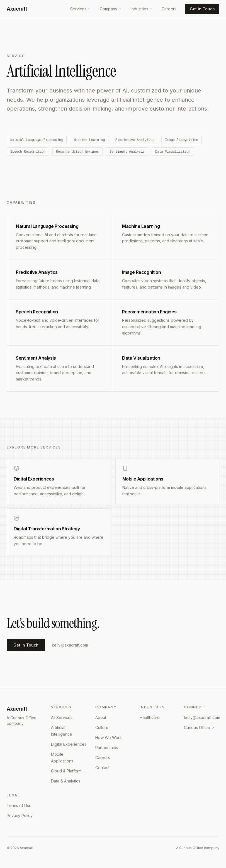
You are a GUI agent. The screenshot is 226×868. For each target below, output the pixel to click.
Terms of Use (19, 805)
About (101, 717)
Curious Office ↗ (199, 727)
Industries (142, 9)
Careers (169, 9)
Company (111, 9)
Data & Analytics (66, 781)
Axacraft (17, 9)
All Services (62, 717)
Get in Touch (202, 9)
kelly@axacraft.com (70, 645)
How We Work (109, 737)
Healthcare (150, 717)
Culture (102, 727)
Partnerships (107, 748)
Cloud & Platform (66, 771)
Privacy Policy (20, 815)
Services (81, 9)
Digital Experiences (69, 744)
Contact (102, 768)
